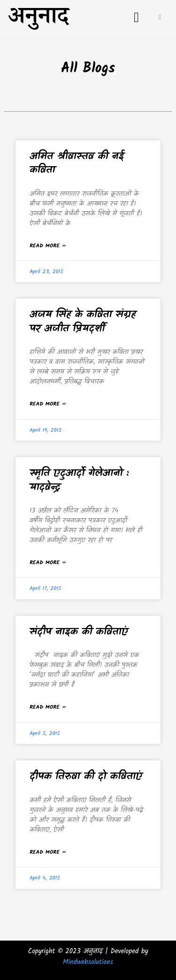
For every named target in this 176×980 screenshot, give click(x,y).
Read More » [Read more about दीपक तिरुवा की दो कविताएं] (48, 852)
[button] (137, 17)
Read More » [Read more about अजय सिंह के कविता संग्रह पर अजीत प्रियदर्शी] (48, 404)
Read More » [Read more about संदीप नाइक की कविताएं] (48, 707)
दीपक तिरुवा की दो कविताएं (86, 777)
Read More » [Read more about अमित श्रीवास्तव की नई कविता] (48, 246)
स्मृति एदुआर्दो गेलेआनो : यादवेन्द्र (79, 480)
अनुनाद (38, 19)
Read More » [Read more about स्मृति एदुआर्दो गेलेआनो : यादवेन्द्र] (48, 563)
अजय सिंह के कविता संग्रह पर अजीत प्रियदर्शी (83, 322)
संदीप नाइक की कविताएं (79, 632)
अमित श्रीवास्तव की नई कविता (77, 163)
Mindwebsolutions (88, 962)
